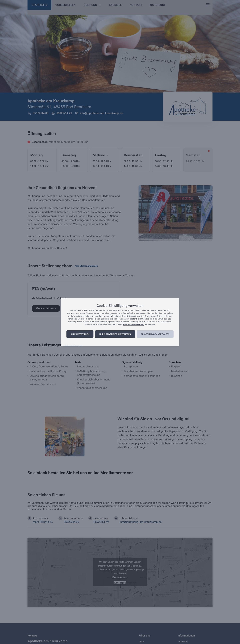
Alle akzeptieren (80, 334)
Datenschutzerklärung (134, 325)
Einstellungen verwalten (155, 334)
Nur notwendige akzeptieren (115, 334)
